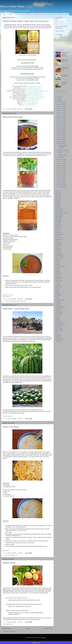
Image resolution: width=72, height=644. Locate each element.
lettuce (57, 273)
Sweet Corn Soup (11, 427)
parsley (57, 288)
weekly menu (9, 624)
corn (7, 555)
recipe (21, 301)
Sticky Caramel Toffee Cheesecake (20, 77)
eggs (57, 241)
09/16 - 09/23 (61, 130)
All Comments (60, 22)
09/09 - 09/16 (61, 132)
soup (16, 555)
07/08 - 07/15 (61, 163)
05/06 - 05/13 (61, 181)
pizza (57, 297)
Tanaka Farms (10, 416)
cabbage (57, 222)
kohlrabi (57, 268)
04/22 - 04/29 (61, 185)
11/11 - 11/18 (61, 114)
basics (8, 301)
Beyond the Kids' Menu (21, 14)
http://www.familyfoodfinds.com (34, 96)
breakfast (58, 218)
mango (57, 279)
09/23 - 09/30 (61, 128)
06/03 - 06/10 (61, 173)
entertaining (58, 243)
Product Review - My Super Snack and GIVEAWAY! (65, 54)
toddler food (58, 331)
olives (57, 282)
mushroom (58, 281)
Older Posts (48, 628)
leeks (57, 270)
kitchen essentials (60, 266)
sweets (57, 327)
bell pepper (58, 209)
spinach (57, 320)
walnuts (57, 336)
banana (57, 200)
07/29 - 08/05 (61, 144)
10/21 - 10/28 (61, 120)
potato (57, 298)
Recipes (11, 14)
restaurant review (59, 307)
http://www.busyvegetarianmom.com (34, 86)
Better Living (32, 14)
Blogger (44, 638)
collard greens (59, 234)
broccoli (57, 220)
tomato (24, 301)
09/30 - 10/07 (61, 126)
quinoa (57, 304)
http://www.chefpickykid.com (29, 105)
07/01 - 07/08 (61, 165)
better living (58, 211)
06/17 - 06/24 (61, 169)
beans (57, 205)
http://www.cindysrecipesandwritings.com (36, 97)
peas (57, 293)
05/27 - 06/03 (61, 175)
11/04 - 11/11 (61, 116)
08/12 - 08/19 (61, 140)
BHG (8, 551)
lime (56, 275)
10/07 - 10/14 (61, 124)
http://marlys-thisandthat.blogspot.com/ (33, 92)
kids (56, 264)
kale (56, 263)
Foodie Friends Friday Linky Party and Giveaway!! (26, 21)
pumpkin (57, 302)
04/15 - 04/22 (61, 187)
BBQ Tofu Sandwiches (11, 598)
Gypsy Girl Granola (31, 26)
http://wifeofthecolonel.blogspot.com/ (34, 94)
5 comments (20, 299)
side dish (57, 313)
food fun (57, 248)
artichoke (58, 195)
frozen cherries (44, 618)
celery (57, 227)
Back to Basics (54, 14)
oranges (57, 286)
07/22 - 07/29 (61, 159)
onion (18, 301)
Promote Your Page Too (60, 31)
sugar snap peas (59, 323)
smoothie (58, 315)
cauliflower (58, 225)
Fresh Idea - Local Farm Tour (16, 309)
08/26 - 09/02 (61, 136)
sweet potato (58, 325)
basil (57, 204)
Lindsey (9, 109)
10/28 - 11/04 (61, 118)
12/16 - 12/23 (61, 104)
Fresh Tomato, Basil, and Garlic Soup (65, 69)
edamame (58, 239)
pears (57, 291)
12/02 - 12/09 (61, 108)
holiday (57, 259)
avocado (57, 198)
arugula (57, 196)
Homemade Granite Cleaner (65, 76)
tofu (56, 332)
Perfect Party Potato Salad (65, 60)
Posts (58, 20)
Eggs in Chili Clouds (23, 66)
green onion (58, 257)
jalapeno (57, 261)
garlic (15, 301)
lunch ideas (58, 277)
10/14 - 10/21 (61, 122)
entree (57, 245)
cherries (57, 229)
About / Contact (64, 14)
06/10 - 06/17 (61, 171)
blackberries (58, 214)
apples (57, 193)
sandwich (58, 311)
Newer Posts (7, 628)
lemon (57, 272)
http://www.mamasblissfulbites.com (30, 103)
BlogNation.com (36, 643)
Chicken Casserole (18, 69)
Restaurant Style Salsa (13, 117)
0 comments (20, 109)
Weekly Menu (9, 563)
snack (57, 316)
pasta (57, 289)
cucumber (58, 238)
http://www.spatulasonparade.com (30, 102)
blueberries (58, 216)
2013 (58, 99)
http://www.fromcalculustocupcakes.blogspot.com (36, 91)
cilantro (11, 301)
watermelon (58, 338)
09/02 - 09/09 (61, 134)
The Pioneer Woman (10, 295)
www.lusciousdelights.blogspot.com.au (33, 99)
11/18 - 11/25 (61, 112)
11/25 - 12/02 (61, 110)
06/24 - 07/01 (61, 167)
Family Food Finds (12, 7)
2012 (58, 101)
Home (4, 14)
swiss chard (58, 329)
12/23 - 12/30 (61, 102)
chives (57, 230)
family (57, 247)
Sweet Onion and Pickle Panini (65, 84)
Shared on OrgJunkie (6, 297)
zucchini (57, 341)
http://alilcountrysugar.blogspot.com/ (34, 89)
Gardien (57, 250)
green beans (58, 256)
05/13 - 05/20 (61, 179)
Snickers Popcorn (21, 78)
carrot (57, 223)
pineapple (58, 295)
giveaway (58, 254)
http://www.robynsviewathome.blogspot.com (31, 88)
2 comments (20, 553)
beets (57, 207)
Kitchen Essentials (43, 14)
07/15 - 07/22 (61, 161)
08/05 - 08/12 (61, 142)
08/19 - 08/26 (61, 138)
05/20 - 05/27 (61, 177)
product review (59, 300)
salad (57, 309)
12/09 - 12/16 (61, 106)
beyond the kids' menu (61, 213)
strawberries (58, 322)
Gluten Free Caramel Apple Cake (21, 68)
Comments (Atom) (13, 632)
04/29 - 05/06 (61, 183)
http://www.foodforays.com (32, 100)
